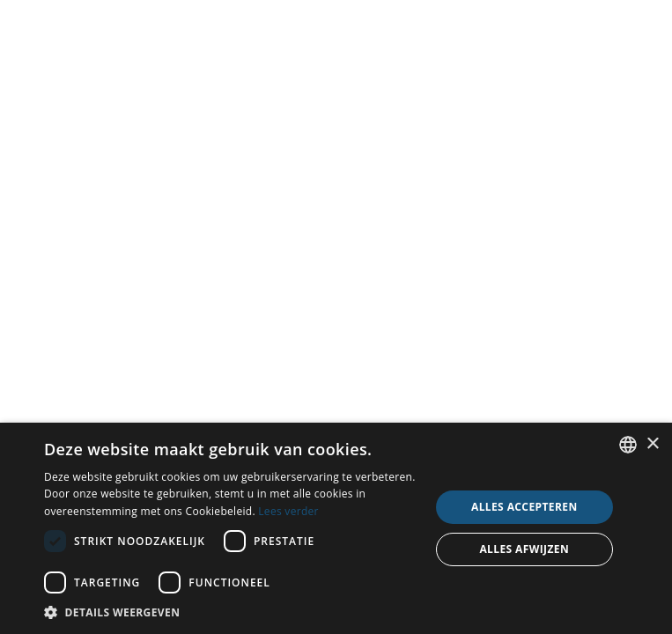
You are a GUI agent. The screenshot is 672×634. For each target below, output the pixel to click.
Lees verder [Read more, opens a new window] (288, 511)
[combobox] (628, 445)
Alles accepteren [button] (524, 507)
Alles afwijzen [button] (524, 549)
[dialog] (336, 528)
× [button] (652, 444)
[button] (231, 612)
